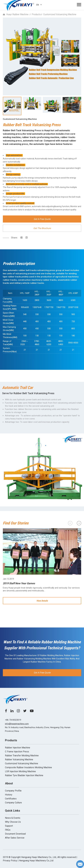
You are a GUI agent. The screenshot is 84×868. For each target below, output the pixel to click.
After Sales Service (15, 838)
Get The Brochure (42, 228)
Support (9, 826)
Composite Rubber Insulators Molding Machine (28, 767)
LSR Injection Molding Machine (20, 771)
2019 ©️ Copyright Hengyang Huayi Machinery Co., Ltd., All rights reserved (39, 857)
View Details (42, 601)
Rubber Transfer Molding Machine (22, 756)
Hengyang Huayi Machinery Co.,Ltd (36, 861)
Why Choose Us (13, 822)
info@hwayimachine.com (17, 724)
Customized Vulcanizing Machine (60, 14)
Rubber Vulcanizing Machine (19, 759)
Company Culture (13, 803)
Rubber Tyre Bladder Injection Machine (24, 775)
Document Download (15, 834)
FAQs (8, 830)
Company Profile (13, 791)
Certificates (11, 799)
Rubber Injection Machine (18, 748)
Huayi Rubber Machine (17, 14)
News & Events (13, 818)
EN (39, 5)
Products (36, 14)
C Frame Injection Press (17, 752)
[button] (39, 445)
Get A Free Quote (42, 219)
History (9, 795)
